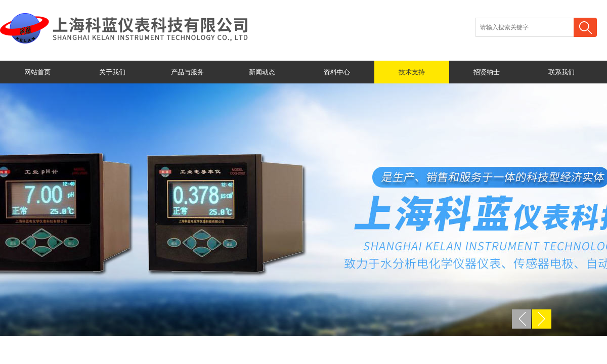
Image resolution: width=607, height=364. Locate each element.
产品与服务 (187, 72)
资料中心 (337, 72)
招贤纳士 (487, 72)
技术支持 (412, 72)
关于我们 (112, 72)
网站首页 (37, 72)
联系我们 (561, 72)
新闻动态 (262, 72)
